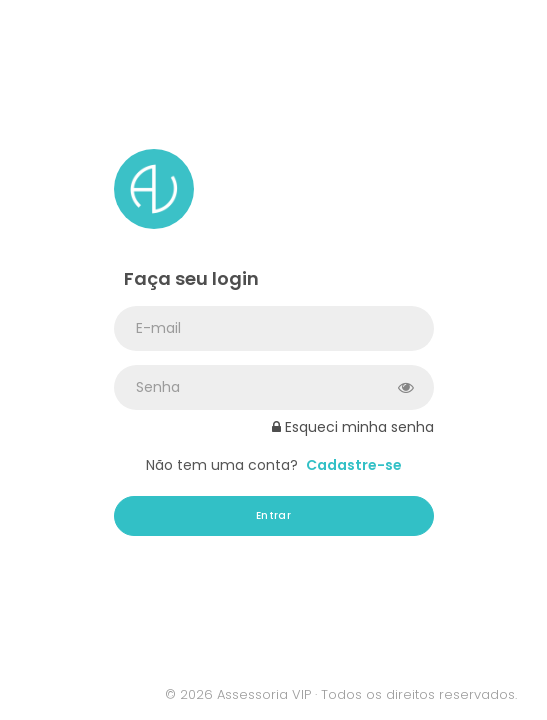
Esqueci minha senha (353, 427)
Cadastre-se (354, 465)
